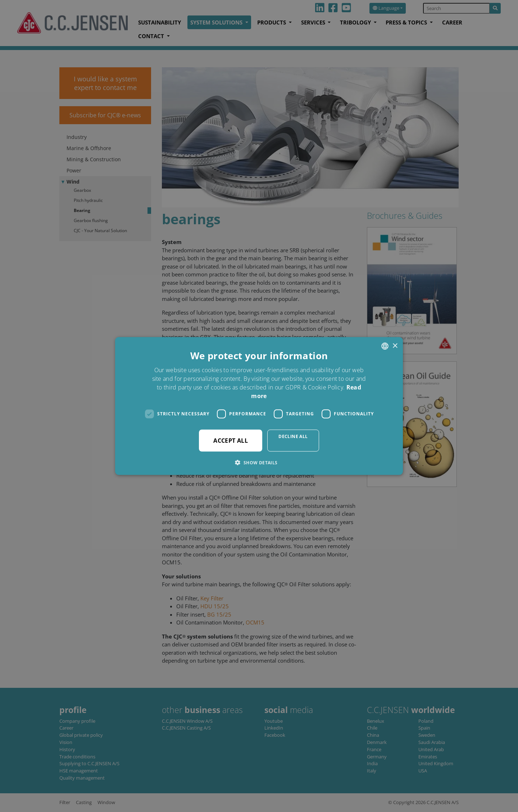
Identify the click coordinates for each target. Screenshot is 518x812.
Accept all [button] (231, 440)
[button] (259, 462)
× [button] (395, 346)
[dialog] (259, 406)
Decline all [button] (293, 436)
